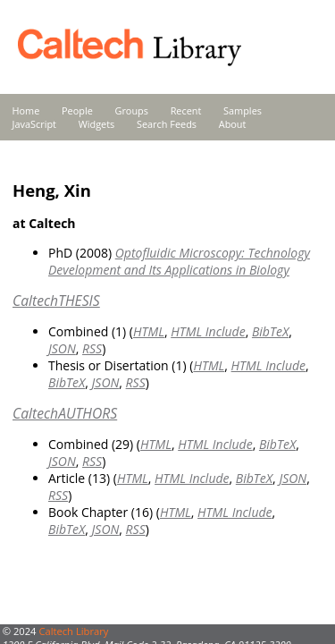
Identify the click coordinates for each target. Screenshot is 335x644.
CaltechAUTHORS (65, 413)
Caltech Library (73, 631)
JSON (62, 348)
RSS (92, 348)
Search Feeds (167, 124)
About (233, 124)
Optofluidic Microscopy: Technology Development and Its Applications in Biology (179, 261)
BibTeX (270, 331)
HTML (149, 331)
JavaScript (34, 124)
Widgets (97, 124)
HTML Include (208, 331)
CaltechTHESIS (56, 301)
